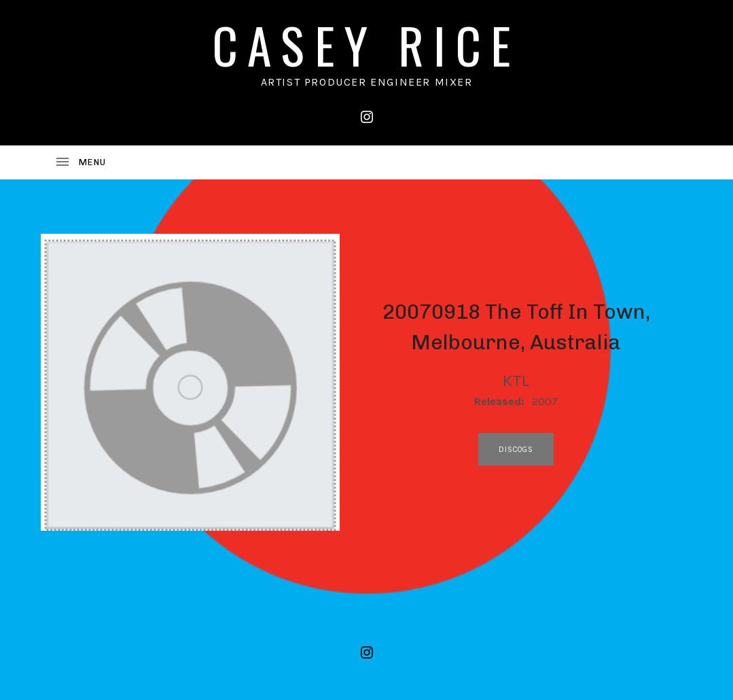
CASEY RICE (367, 45)
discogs (516, 450)
